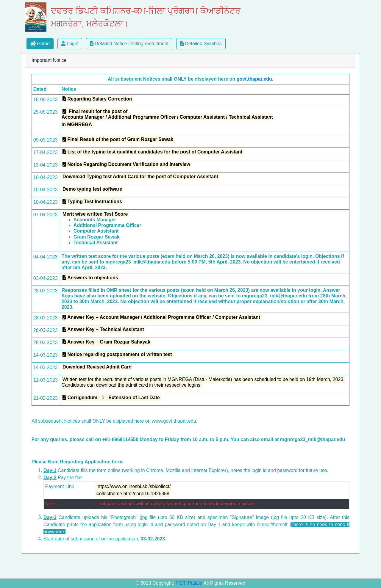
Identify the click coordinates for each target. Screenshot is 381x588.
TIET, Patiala (189, 583)
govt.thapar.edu (254, 79)
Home (40, 44)
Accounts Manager (95, 220)
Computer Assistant (96, 231)
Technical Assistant (96, 243)
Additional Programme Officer (107, 225)
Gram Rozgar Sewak (97, 237)
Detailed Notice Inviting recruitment (129, 44)
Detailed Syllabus (201, 44)
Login (70, 44)
